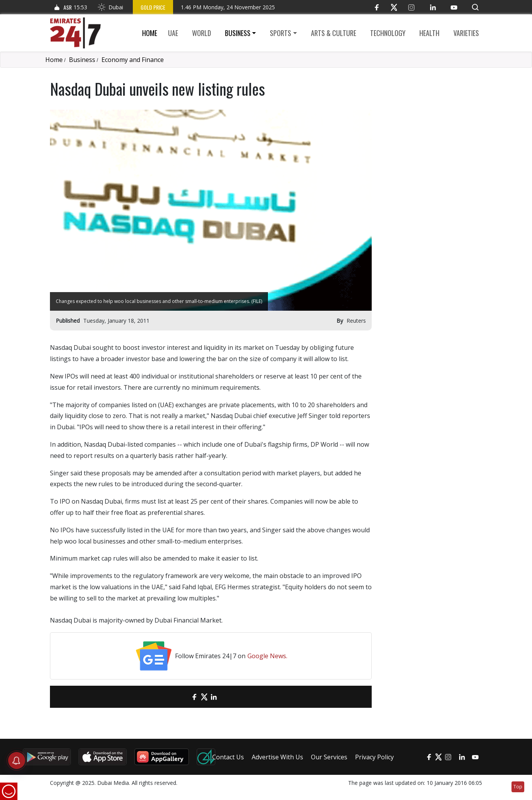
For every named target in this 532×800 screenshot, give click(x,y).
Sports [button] (281, 33)
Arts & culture (334, 33)
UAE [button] (173, 33)
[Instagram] (411, 7)
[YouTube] (454, 7)
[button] (475, 7)
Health (429, 33)
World (202, 33)
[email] (181, 697)
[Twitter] (394, 7)
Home (150, 33)
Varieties (466, 33)
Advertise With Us (277, 757)
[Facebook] (377, 7)
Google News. (267, 656)
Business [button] (238, 33)
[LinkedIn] (433, 7)
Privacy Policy (374, 757)
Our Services (329, 757)
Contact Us (228, 757)
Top (518, 787)
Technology (388, 33)
